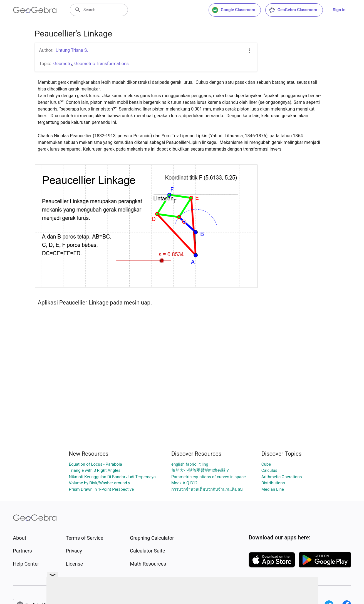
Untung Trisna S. (72, 50)
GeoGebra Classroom (293, 10)
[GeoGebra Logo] (35, 10)
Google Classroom (234, 10)
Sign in (339, 10)
